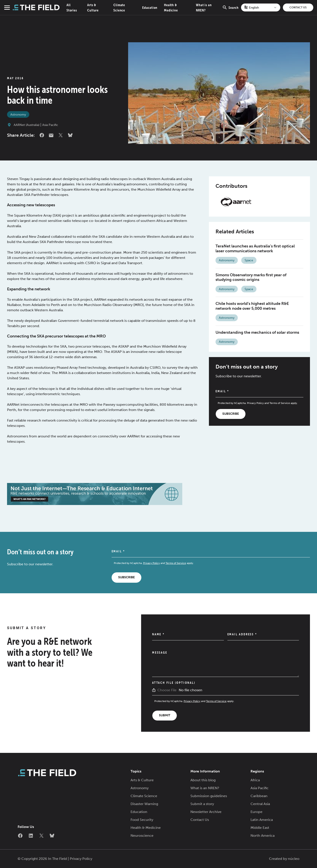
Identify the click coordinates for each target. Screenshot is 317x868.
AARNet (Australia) (27, 125)
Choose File (167, 690)
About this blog (203, 780)
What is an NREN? (205, 788)
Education (150, 7)
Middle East (260, 828)
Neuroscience (142, 836)
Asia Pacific (50, 125)
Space (249, 260)
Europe (256, 812)
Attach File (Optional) (174, 683)
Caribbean (259, 796)
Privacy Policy (255, 403)
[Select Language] (261, 7)
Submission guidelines (209, 796)
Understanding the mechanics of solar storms (257, 332)
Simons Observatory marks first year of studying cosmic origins (251, 277)
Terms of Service (280, 403)
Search (230, 10)
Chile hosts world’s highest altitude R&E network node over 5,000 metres (252, 306)
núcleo (294, 859)
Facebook (42, 135)
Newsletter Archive (206, 812)
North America (263, 836)
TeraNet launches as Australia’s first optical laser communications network (255, 249)
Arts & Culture (142, 780)
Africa (255, 780)
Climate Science (144, 796)
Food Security (142, 820)
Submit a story (202, 804)
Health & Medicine (146, 828)
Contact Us (298, 7)
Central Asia (260, 804)
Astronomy (18, 115)
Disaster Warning (144, 804)
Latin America (262, 820)
